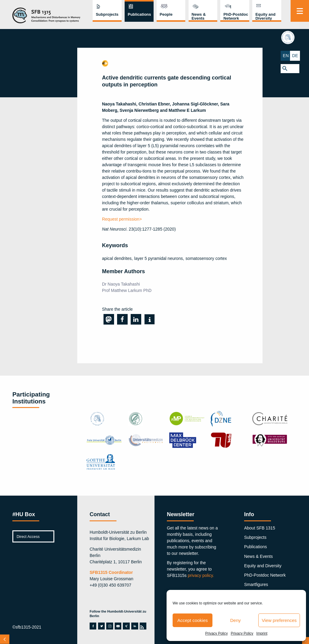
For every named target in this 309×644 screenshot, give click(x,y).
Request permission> (122, 219)
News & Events (199, 16)
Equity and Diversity (265, 16)
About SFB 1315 (260, 528)
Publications (139, 14)
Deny (236, 620)
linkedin (135, 626)
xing (126, 626)
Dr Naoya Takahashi (121, 284)
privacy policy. (201, 575)
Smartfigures (256, 584)
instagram (110, 626)
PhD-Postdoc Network (236, 16)
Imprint (262, 633)
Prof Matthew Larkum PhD (127, 290)
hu (300, 38)
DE (304, 55)
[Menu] (300, 11)
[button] (300, 68)
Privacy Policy (217, 633)
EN (295, 55)
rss (143, 626)
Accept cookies (193, 620)
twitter (102, 626)
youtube (118, 626)
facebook (93, 626)
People (166, 14)
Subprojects (107, 14)
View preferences (279, 620)
